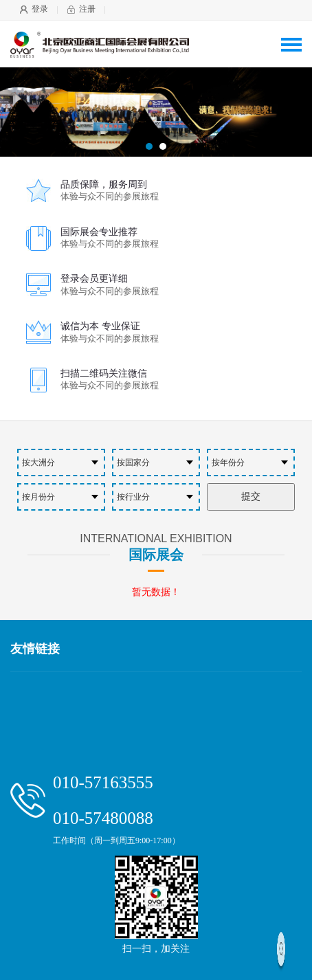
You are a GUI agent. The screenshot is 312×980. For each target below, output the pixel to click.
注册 (87, 9)
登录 (40, 9)
